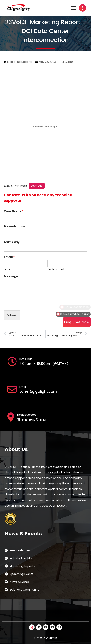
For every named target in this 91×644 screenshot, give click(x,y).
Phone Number (15, 227)
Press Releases (20, 550)
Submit (12, 315)
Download (37, 186)
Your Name (14, 211)
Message (11, 276)
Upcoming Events (22, 574)
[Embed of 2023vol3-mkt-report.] (45, 127)
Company (13, 242)
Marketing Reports (20, 62)
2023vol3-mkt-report (15, 186)
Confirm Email (56, 269)
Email (9, 257)
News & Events (20, 582)
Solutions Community (24, 589)
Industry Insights (21, 558)
